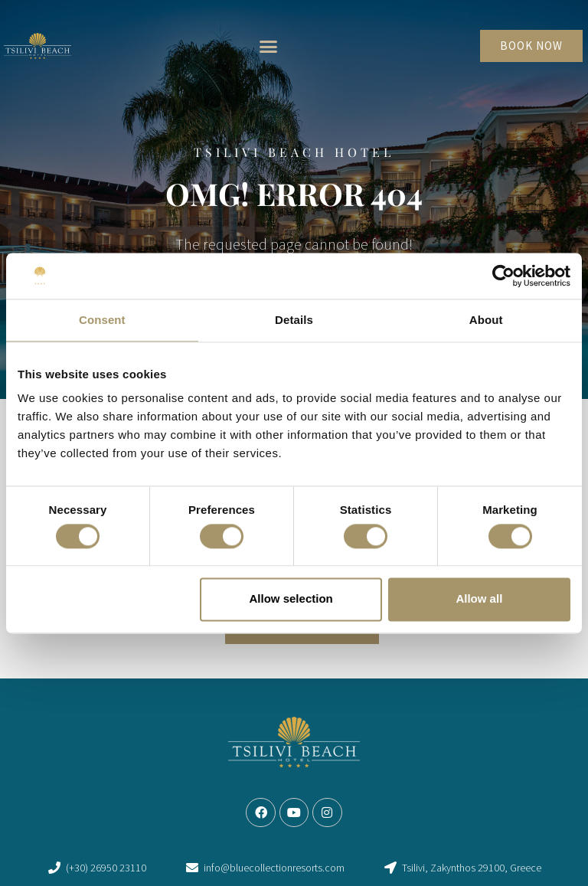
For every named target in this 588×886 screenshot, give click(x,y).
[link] (38, 46)
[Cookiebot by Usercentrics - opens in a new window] (503, 276)
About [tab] (486, 320)
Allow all (479, 599)
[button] (268, 46)
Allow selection (291, 599)
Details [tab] (294, 320)
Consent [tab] (102, 320)
